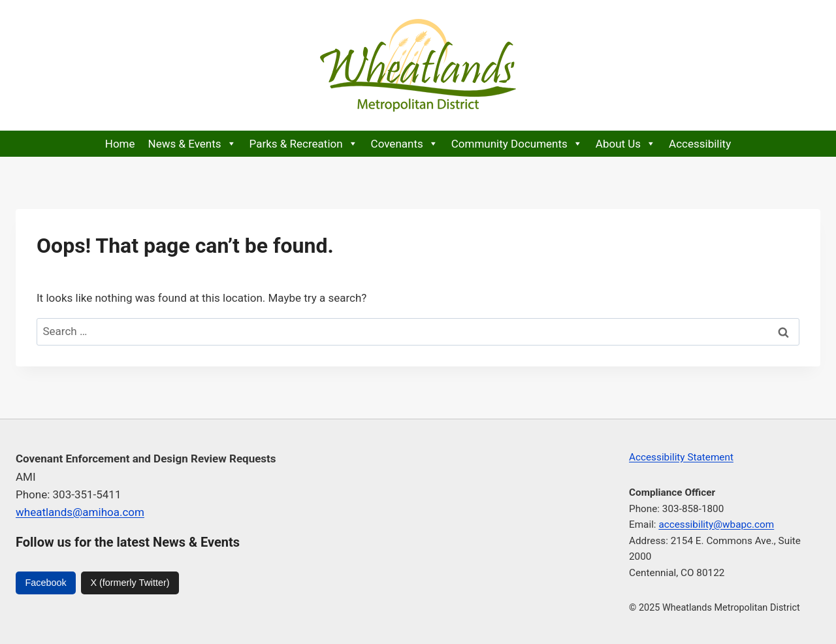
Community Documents (517, 144)
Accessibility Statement (681, 457)
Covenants (405, 144)
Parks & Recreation (304, 144)
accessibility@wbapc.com (716, 524)
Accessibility (700, 144)
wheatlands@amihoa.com (80, 512)
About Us (626, 144)
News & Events (192, 144)
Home (120, 144)
